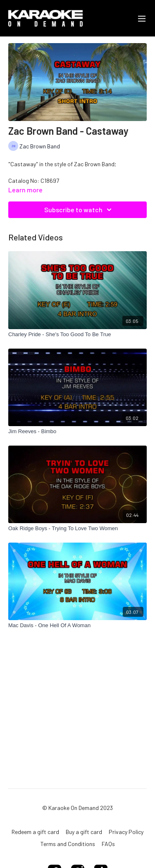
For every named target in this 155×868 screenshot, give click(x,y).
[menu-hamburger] (142, 18)
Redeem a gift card (35, 832)
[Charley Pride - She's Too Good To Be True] (77, 335)
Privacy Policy (126, 832)
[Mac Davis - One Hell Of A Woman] (77, 626)
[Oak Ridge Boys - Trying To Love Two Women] (77, 529)
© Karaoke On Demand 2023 (77, 808)
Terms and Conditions (68, 844)
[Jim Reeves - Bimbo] (77, 432)
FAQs (108, 844)
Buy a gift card (84, 832)
